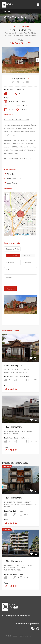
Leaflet (17, 235)
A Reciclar (11, 174)
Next (37, 60)
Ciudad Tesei (24, 26)
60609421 (8, 11)
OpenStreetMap (25, 235)
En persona (13, 256)
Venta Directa (12, 183)
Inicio (14, 26)
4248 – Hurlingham (13, 561)
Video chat (28, 256)
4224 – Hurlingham (13, 498)
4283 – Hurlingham (13, 427)
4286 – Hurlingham (13, 365)
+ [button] (7, 195)
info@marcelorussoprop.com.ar (28, 624)
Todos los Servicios (14, 178)
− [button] (7, 198)
